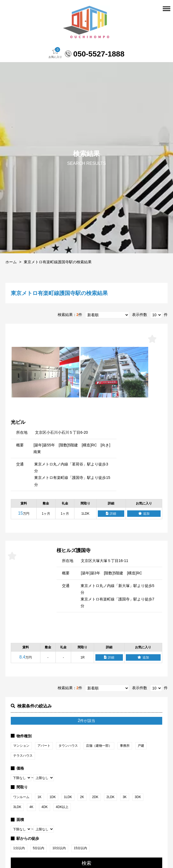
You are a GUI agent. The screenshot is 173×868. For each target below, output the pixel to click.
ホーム (11, 280)
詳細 (111, 531)
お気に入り (55, 71)
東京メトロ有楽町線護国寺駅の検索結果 (58, 280)
